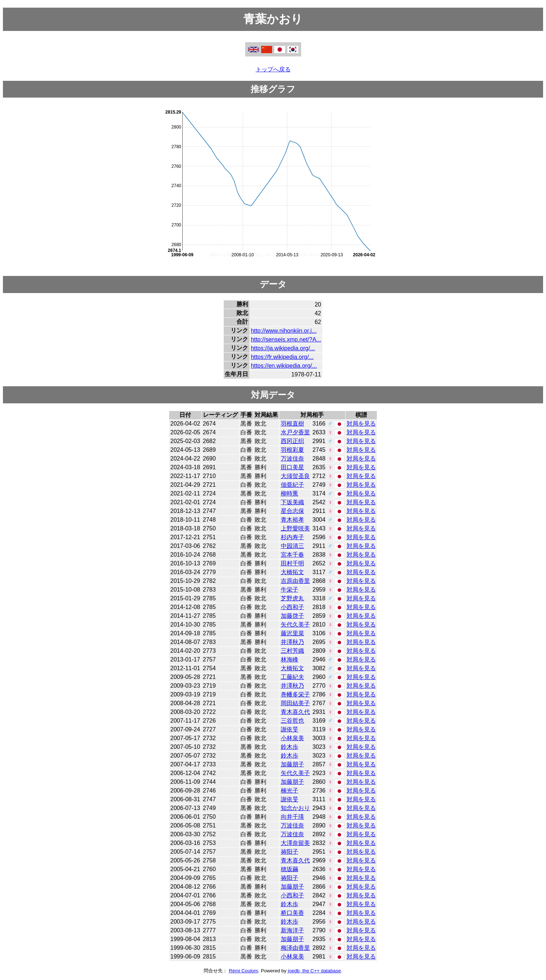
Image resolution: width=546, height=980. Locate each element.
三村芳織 (292, 651)
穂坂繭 (290, 869)
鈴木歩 (290, 747)
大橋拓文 (292, 572)
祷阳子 (290, 852)
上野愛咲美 (295, 528)
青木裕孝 (292, 520)
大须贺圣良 (295, 476)
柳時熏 (290, 493)
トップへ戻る (273, 69)
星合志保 (292, 511)
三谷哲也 (292, 721)
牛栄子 (290, 590)
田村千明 (292, 563)
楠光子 (290, 791)
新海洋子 (292, 930)
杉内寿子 (292, 537)
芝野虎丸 (292, 598)
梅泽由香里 (295, 948)
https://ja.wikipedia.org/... (283, 348)
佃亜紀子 (292, 485)
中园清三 (292, 546)
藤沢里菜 (292, 633)
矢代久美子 (295, 625)
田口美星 (292, 467)
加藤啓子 (292, 616)
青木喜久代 (295, 712)
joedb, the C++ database (314, 971)
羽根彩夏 (292, 450)
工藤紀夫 (292, 677)
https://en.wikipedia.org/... (284, 366)
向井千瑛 (292, 817)
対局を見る (361, 424)
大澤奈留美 (295, 843)
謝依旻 (290, 729)
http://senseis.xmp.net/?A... (286, 339)
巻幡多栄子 (295, 694)
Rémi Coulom (244, 971)
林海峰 (290, 659)
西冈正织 (292, 441)
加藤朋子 (292, 764)
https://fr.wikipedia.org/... (282, 357)
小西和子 (292, 607)
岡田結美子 (295, 703)
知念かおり (295, 808)
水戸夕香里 (295, 432)
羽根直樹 (292, 424)
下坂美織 (292, 502)
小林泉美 (292, 738)
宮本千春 (292, 555)
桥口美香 (292, 913)
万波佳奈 (292, 459)
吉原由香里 (295, 581)
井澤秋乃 (292, 642)
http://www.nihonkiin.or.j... (284, 331)
